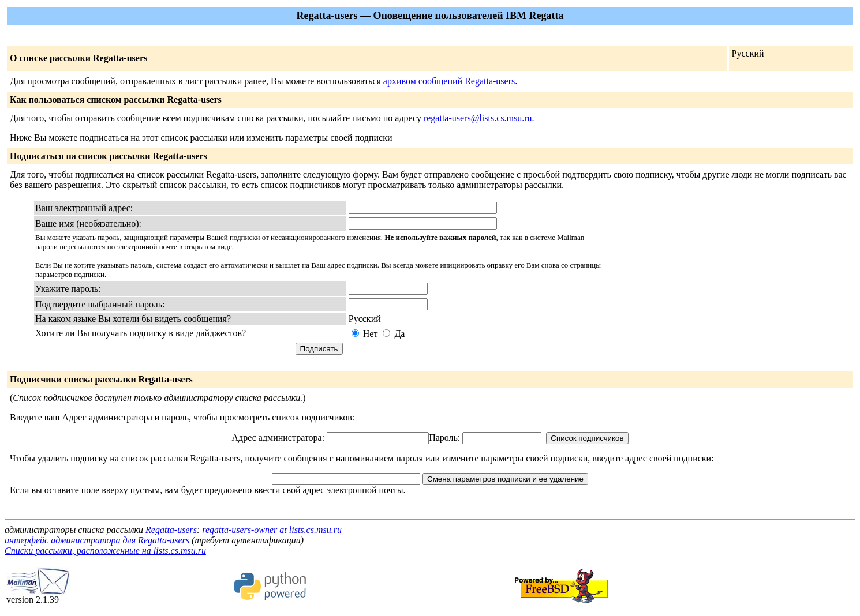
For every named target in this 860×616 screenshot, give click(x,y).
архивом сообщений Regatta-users (449, 81)
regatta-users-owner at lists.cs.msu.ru (272, 530)
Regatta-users (171, 530)
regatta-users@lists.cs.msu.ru (478, 118)
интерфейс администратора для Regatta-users (97, 540)
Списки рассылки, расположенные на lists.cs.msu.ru (105, 551)
